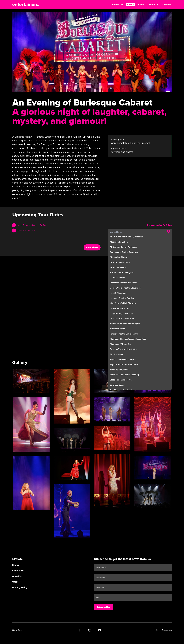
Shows (131, 5)
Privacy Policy (20, 587)
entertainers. (26, 5)
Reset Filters (92, 247)
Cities (141, 5)
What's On (118, 5)
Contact (167, 5)
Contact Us (18, 571)
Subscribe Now (104, 607)
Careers (16, 582)
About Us (153, 5)
